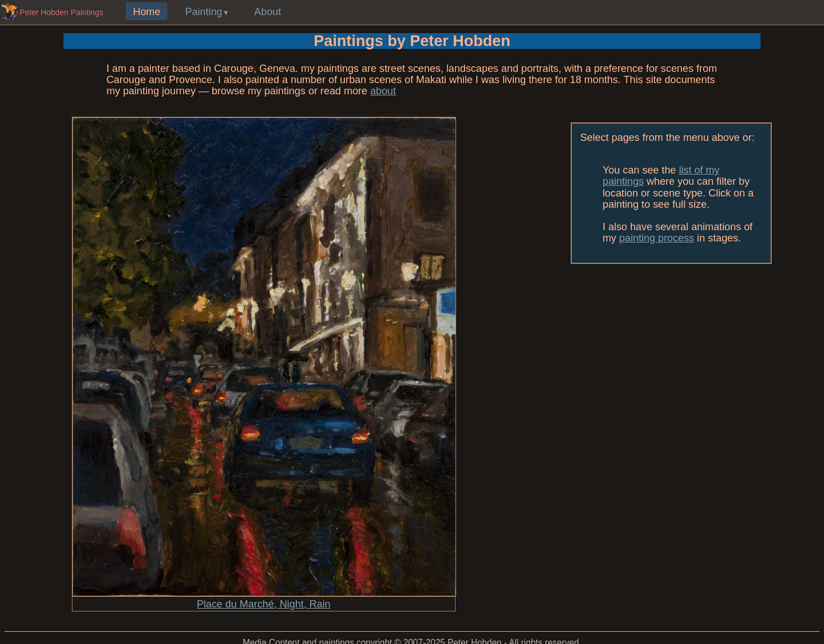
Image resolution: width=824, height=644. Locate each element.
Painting (204, 12)
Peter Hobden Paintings (62, 12)
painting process (656, 238)
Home (147, 12)
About (267, 12)
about (383, 91)
